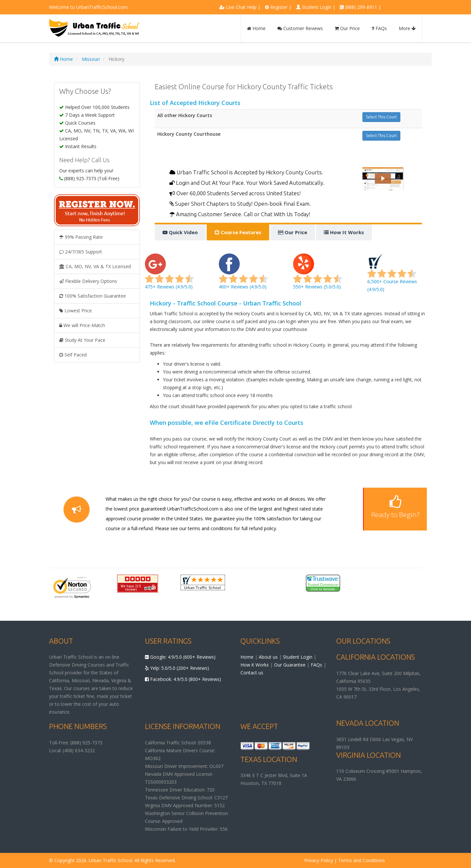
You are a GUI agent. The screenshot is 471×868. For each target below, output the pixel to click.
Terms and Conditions (362, 860)
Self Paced (73, 355)
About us (268, 657)
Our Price (347, 28)
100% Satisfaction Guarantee (93, 296)
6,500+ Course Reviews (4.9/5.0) (392, 275)
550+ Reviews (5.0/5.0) (318, 275)
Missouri (91, 59)
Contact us (252, 673)
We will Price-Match (82, 325)
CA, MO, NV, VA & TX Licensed (95, 266)
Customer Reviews (300, 28)
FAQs (379, 28)
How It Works (344, 232)
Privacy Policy (319, 860)
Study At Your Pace (82, 340)
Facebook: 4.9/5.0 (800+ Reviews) (183, 679)
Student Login (317, 7)
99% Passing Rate (81, 237)
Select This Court (381, 117)
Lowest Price (76, 311)
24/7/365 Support (81, 252)
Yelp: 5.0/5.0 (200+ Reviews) (177, 668)
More (407, 28)
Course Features (238, 232)
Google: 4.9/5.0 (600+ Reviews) (180, 657)
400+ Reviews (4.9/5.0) (243, 275)
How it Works (255, 665)
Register (279, 7)
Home (256, 28)
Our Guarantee (290, 665)
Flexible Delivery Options (88, 281)
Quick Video (180, 232)
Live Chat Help (241, 7)
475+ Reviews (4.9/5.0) (169, 275)
